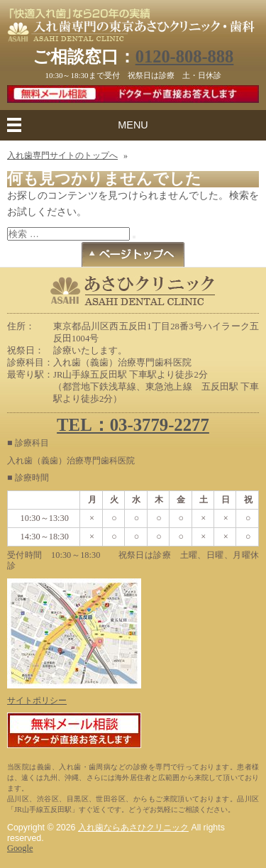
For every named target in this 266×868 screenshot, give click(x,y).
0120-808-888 (185, 56)
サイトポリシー (37, 701)
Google (20, 848)
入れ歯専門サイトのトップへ (62, 155)
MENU (133, 125)
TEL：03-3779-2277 (133, 425)
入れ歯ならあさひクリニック (133, 828)
